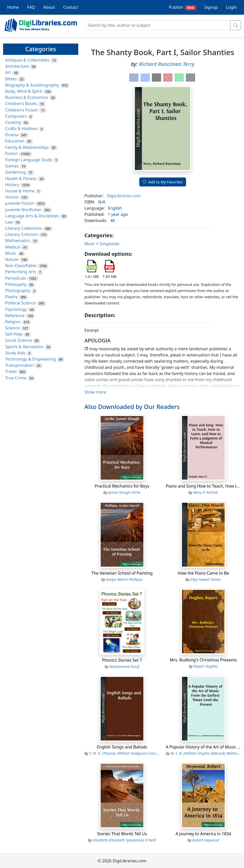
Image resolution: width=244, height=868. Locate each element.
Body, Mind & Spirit (24, 91)
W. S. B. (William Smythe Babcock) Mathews (206, 753)
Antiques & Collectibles (27, 60)
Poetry (11, 297)
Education (15, 141)
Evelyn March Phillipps (124, 579)
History (12, 185)
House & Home (20, 191)
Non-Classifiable (21, 266)
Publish (182, 7)
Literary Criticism (21, 234)
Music (11, 253)
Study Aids (15, 353)
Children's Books (21, 104)
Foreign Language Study (29, 160)
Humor (12, 197)
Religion (13, 322)
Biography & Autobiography (32, 85)
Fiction (12, 154)
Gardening (15, 172)
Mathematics (18, 241)
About (49, 7)
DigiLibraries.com (124, 196)
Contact (71, 7)
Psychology (16, 309)
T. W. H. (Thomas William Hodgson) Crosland (126, 753)
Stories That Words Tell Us (122, 834)
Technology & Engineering (31, 359)
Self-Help (14, 334)
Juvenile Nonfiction (23, 210)
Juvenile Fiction (20, 203)
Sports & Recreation (24, 347)
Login (231, 7)
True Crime (16, 378)
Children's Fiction (22, 110)
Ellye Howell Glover (206, 579)
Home (13, 7)
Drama (12, 135)
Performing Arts (21, 272)
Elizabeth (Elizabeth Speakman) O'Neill (124, 840)
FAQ (31, 7)
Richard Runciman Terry (167, 64)
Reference (15, 316)
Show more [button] (95, 392)
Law (9, 222)
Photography (18, 291)
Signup (211, 7)
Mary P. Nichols (206, 492)
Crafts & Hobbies (21, 129)
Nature (12, 259)
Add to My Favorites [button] (163, 182)
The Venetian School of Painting (122, 573)
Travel (11, 371)
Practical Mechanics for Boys (122, 486)
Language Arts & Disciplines (32, 216)
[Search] (157, 25)
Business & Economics (27, 97)
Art (8, 72)
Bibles (11, 79)
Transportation (19, 365)
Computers (16, 116)
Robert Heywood (206, 840)
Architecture (17, 66)
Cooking (13, 122)
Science (12, 328)
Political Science (20, 303)
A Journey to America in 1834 (203, 834)
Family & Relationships (27, 147)
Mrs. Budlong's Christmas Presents (203, 660)
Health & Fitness (21, 178)
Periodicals (16, 278)
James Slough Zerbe (124, 492)
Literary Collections (24, 228)
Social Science (19, 340)
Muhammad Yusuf (124, 666)
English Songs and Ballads (122, 747)
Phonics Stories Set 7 (122, 660)
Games (12, 166)
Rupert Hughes (206, 666)
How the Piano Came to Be (203, 573)
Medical (13, 247)
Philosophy (16, 284)
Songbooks (110, 244)
